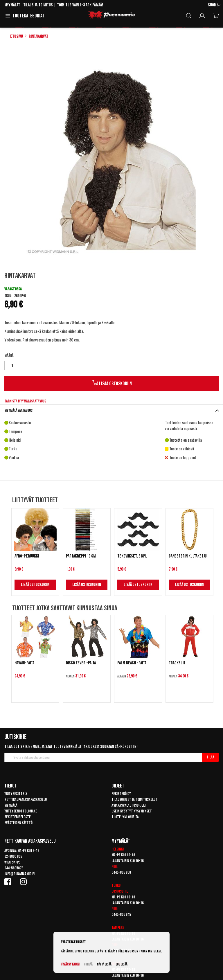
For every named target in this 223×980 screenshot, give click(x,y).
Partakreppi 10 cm (81, 556)
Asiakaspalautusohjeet (129, 805)
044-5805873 (14, 868)
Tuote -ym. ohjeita (125, 817)
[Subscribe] (210, 757)
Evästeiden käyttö (18, 823)
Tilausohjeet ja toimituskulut (134, 800)
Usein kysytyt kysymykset (132, 811)
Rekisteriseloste (18, 817)
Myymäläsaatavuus (18, 410)
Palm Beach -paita (132, 663)
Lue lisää (122, 964)
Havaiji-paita (24, 663)
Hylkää (88, 964)
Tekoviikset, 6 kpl (132, 556)
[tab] (111, 410)
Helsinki (118, 849)
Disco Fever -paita (81, 663)
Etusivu (17, 36)
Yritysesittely (16, 794)
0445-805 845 (121, 915)
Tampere (118, 928)
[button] (214, 5)
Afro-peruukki (27, 556)
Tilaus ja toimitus (38, 5)
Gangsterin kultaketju (188, 556)
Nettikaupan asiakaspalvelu (26, 800)
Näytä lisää (104, 964)
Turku (116, 885)
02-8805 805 (13, 856)
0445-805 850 (121, 872)
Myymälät (12, 5)
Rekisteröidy (121, 794)
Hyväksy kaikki (70, 964)
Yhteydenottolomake (21, 811)
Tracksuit (177, 663)
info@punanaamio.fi (19, 874)
